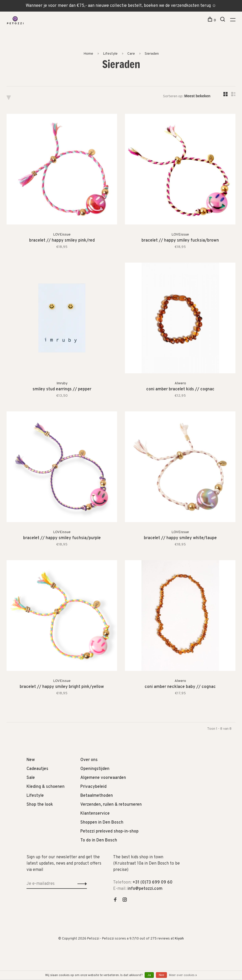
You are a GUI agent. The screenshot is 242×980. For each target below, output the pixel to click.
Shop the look (40, 805)
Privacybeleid (93, 787)
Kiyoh (179, 939)
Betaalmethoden (97, 796)
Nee (161, 975)
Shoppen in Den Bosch (102, 823)
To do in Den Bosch (99, 840)
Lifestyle (110, 54)
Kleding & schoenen (46, 787)
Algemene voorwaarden (103, 778)
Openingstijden (95, 769)
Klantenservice (95, 814)
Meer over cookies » (183, 975)
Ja (149, 975)
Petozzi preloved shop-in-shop (109, 831)
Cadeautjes (37, 769)
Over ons (89, 760)
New (31, 760)
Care (131, 54)
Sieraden (152, 54)
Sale (31, 778)
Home (88, 54)
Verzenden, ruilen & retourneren (111, 805)
